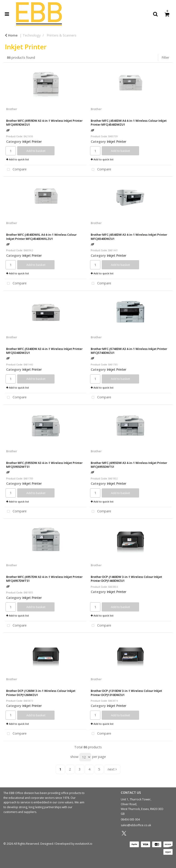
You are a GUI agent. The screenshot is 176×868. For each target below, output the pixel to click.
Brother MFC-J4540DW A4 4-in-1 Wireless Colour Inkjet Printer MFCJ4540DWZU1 (129, 123)
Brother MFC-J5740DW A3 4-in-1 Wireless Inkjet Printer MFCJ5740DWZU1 (129, 351)
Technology (32, 35)
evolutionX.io (84, 844)
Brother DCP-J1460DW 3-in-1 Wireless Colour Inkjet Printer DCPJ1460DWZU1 (126, 579)
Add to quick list (18, 159)
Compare (16, 170)
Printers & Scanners (62, 35)
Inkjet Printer (32, 142)
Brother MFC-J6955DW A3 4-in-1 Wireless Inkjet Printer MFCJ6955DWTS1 (129, 465)
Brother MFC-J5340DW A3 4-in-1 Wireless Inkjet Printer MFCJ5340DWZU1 (44, 351)
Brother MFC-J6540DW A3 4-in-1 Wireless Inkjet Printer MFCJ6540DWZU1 (129, 237)
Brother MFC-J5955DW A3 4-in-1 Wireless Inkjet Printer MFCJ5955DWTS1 (44, 465)
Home (11, 35)
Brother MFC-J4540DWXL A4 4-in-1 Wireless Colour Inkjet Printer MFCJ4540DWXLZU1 (41, 237)
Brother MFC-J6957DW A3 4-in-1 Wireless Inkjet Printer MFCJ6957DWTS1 (44, 579)
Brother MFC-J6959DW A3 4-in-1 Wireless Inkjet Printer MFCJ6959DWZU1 (44, 123)
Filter (165, 57)
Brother (12, 109)
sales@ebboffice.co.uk (136, 825)
